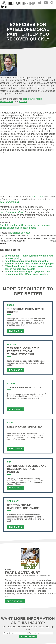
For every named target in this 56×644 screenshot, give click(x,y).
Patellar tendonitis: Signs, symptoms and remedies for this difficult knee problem (27, 273)
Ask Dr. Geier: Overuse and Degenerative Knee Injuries (27, 469)
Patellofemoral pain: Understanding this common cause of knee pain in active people (25, 226)
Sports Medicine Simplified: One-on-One (23, 507)
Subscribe (28, 637)
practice (23, 101)
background (29, 99)
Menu (4, 7)
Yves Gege (38, 197)
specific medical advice (12, 212)
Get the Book (15, 601)
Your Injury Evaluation (24, 387)
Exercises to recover (21, 233)
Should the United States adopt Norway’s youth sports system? (42, 238)
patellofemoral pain (10, 202)
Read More (16, 331)
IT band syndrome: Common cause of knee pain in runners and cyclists (28, 268)
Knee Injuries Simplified (24, 427)
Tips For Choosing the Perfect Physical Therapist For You (23, 351)
